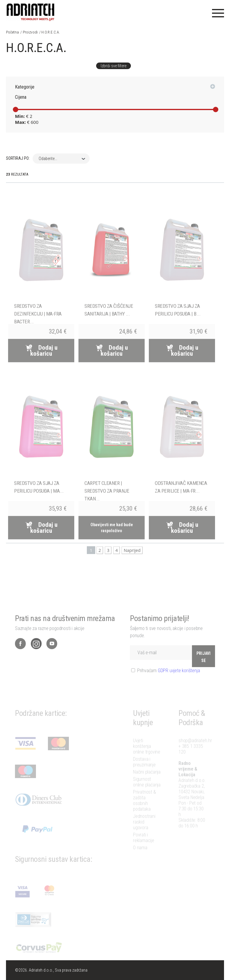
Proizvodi (30, 32)
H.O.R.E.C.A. (51, 32)
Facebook (20, 655)
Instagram (36, 655)
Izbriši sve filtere (114, 66)
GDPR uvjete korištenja (179, 682)
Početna (12, 32)
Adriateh (31, 10)
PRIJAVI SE (203, 668)
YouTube (52, 655)
